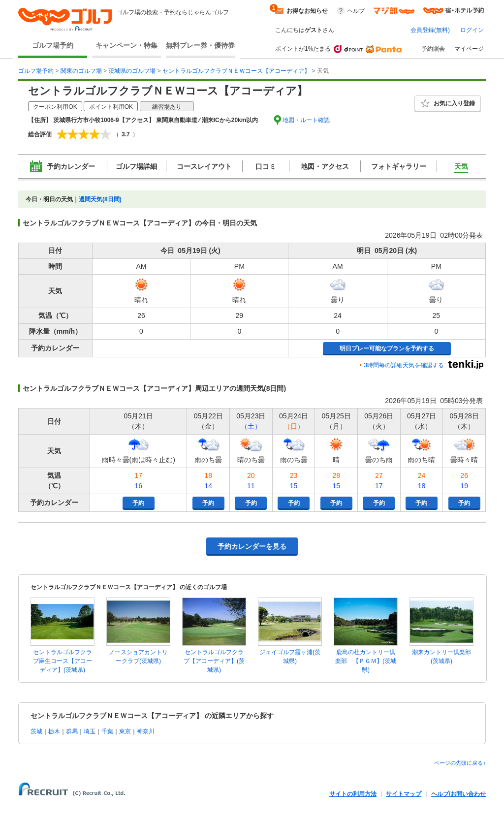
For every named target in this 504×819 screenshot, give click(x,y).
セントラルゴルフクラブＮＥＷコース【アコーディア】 (236, 71)
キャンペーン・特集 (126, 45)
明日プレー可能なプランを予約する (387, 348)
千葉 (107, 731)
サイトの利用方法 (353, 794)
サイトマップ (404, 794)
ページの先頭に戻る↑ (460, 763)
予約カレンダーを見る (252, 546)
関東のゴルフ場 (81, 71)
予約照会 (433, 49)
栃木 (54, 731)
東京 (125, 731)
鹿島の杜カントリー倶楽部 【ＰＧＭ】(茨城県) (366, 661)
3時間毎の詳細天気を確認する (404, 365)
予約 (138, 503)
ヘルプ (356, 11)
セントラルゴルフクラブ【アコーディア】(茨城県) (214, 661)
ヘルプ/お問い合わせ (458, 794)
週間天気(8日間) (100, 199)
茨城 (36, 731)
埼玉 (90, 731)
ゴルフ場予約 (53, 45)
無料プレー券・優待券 (200, 45)
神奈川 (146, 731)
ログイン (472, 30)
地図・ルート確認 (306, 120)
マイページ (469, 49)
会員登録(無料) (430, 30)
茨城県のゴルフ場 (132, 71)
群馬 (72, 731)
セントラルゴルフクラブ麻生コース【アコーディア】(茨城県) (63, 661)
